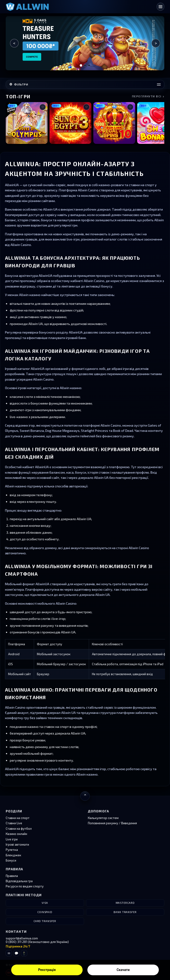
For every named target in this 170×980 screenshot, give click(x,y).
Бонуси (11, 860)
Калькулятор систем (103, 818)
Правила (12, 876)
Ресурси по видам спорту (25, 886)
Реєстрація (47, 970)
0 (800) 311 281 (16, 942)
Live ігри (12, 839)
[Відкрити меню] (160, 7)
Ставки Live (14, 823)
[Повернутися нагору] (85, 796)
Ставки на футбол (19, 829)
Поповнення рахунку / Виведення (112, 823)
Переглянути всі (148, 96)
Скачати (123, 970)
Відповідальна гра (19, 881)
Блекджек (13, 855)
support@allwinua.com (22, 938)
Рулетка (12, 850)
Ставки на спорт (18, 818)
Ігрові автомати (17, 844)
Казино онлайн (16, 834)
